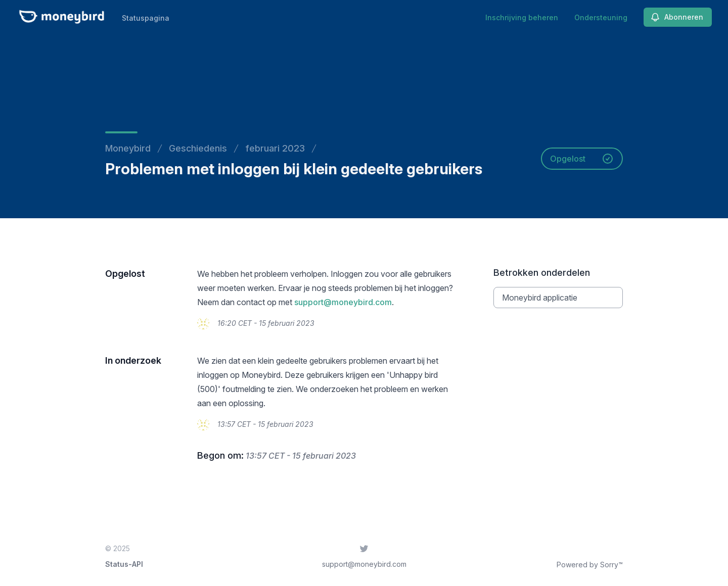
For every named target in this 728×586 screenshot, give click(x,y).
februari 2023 (275, 148)
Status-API (124, 564)
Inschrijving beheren (522, 17)
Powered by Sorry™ (590, 565)
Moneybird (128, 148)
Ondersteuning (601, 17)
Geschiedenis (198, 148)
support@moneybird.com (343, 302)
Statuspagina (146, 18)
